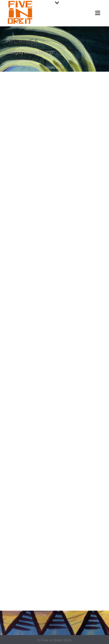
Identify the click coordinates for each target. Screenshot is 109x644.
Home (51, 68)
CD (61, 68)
